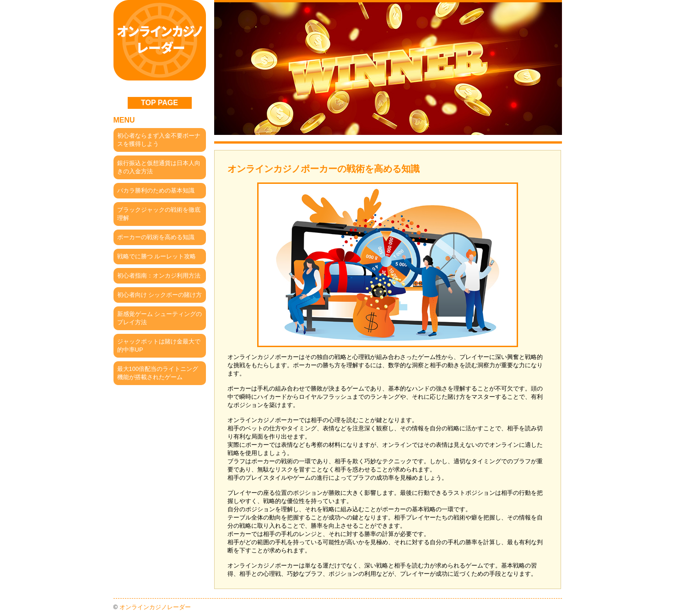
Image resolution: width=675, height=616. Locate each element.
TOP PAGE (159, 103)
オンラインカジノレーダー (155, 607)
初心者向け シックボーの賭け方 (160, 295)
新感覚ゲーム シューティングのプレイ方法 (160, 318)
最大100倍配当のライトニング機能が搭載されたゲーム (158, 373)
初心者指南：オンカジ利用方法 (159, 276)
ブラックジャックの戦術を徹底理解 (159, 214)
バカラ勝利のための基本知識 (156, 190)
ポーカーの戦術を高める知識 (156, 237)
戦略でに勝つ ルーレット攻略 (157, 256)
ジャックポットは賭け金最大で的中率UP (159, 345)
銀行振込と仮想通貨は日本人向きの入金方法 (159, 167)
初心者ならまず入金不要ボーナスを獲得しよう (159, 140)
